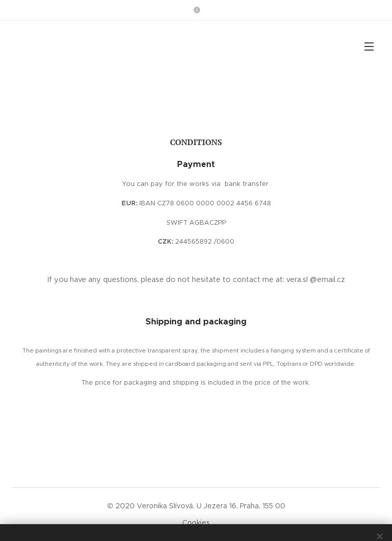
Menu (369, 46)
